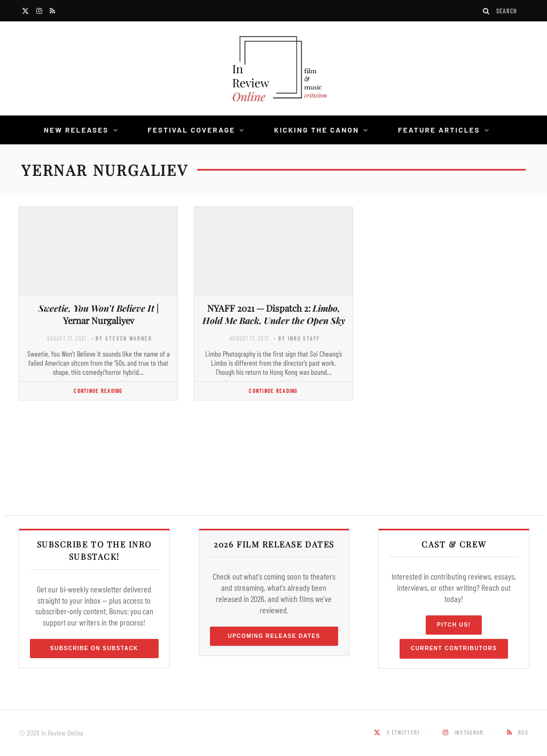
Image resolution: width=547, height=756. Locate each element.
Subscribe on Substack (94, 648)
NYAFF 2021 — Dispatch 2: (274, 314)
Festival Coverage (191, 130)
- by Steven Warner (122, 338)
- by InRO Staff (296, 338)
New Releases (76, 130)
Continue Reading (98, 391)
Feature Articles (439, 130)
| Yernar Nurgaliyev (99, 314)
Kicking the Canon (317, 130)
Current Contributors (454, 648)
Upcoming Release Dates (274, 636)
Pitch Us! (454, 625)
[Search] (487, 11)
